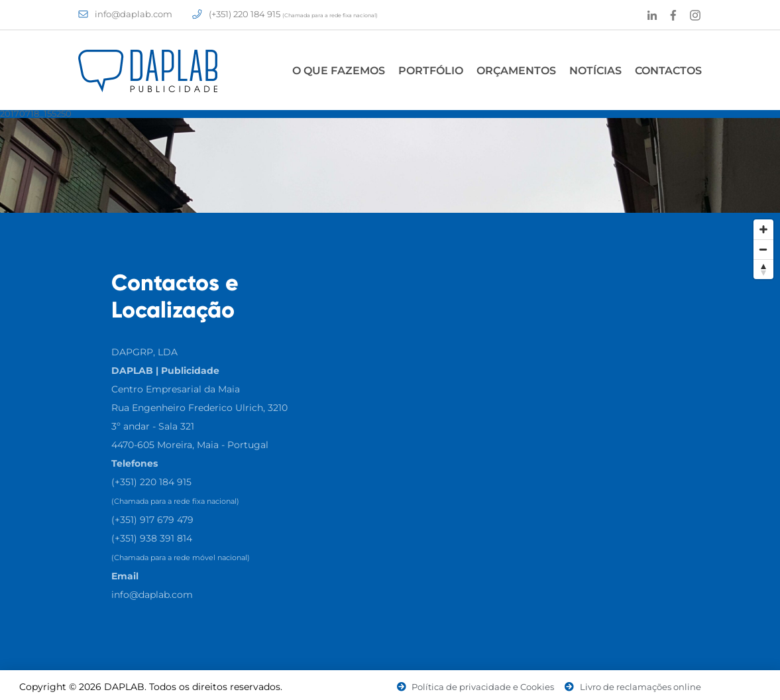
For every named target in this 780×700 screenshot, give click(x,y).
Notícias (595, 71)
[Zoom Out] (763, 249)
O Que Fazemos (339, 71)
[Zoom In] (763, 229)
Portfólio (431, 71)
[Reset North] (763, 269)
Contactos (668, 71)
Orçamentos (516, 71)
